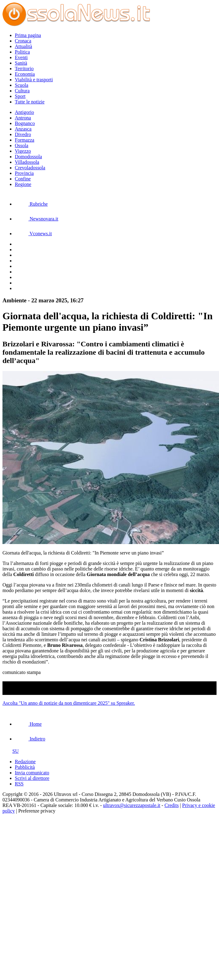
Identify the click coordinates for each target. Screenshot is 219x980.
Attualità (23, 46)
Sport (20, 96)
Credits (171, 805)
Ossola (22, 145)
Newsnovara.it (37, 219)
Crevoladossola (30, 168)
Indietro (30, 739)
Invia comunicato (32, 773)
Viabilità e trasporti (34, 80)
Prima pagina (28, 35)
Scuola (22, 85)
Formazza (25, 140)
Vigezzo (23, 151)
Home (28, 724)
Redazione (25, 762)
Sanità (21, 63)
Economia (25, 74)
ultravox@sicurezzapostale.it (132, 805)
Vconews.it (33, 234)
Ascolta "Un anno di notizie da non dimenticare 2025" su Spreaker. (69, 703)
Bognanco (25, 123)
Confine (23, 179)
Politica (22, 52)
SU (10, 751)
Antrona (23, 118)
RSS (19, 784)
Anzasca (23, 129)
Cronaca (23, 41)
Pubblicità (25, 767)
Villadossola (27, 162)
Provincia (24, 173)
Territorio (24, 69)
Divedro (23, 134)
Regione (23, 184)
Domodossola (28, 157)
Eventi (21, 57)
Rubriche (31, 204)
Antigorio (24, 112)
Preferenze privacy (37, 811)
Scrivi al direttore (32, 778)
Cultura (22, 91)
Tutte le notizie (30, 102)
